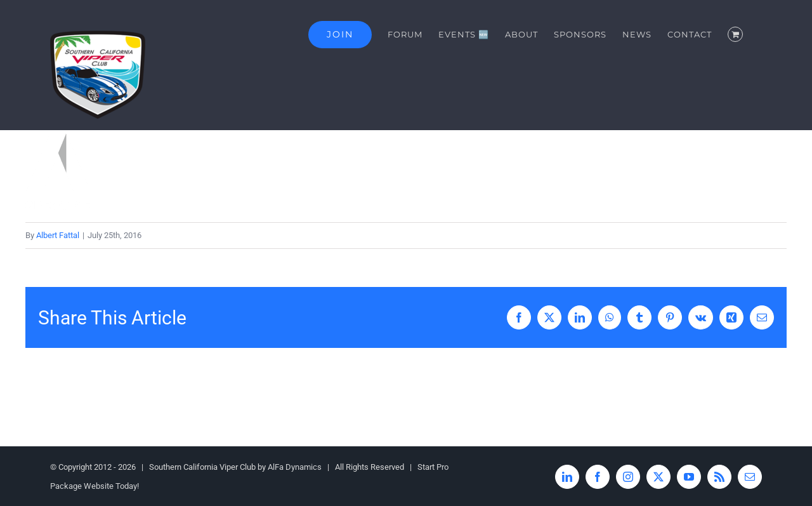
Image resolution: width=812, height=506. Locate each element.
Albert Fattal (58, 235)
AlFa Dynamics (295, 467)
